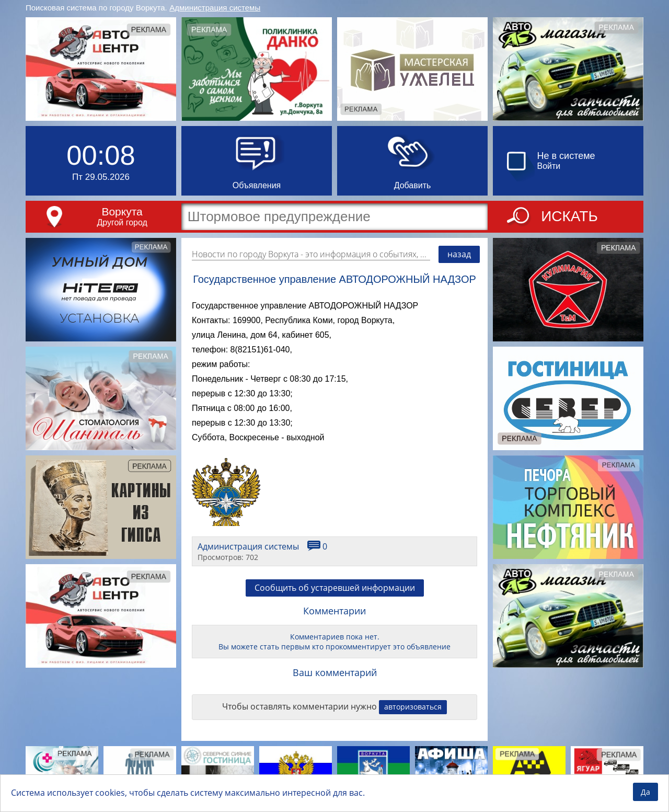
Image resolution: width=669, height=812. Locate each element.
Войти (549, 166)
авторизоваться (413, 707)
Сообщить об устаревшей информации (335, 588)
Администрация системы (215, 8)
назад (459, 254)
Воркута (122, 211)
